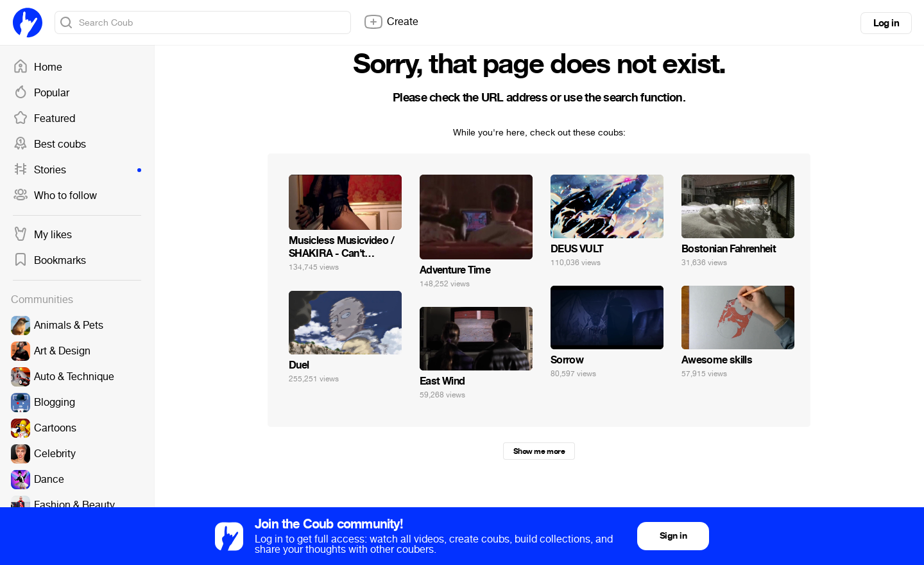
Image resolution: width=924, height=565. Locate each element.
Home (38, 67)
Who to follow (55, 196)
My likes (42, 235)
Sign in (673, 536)
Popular (41, 93)
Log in (886, 23)
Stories (77, 170)
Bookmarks (49, 261)
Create (391, 22)
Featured (44, 119)
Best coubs (49, 144)
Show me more (539, 451)
